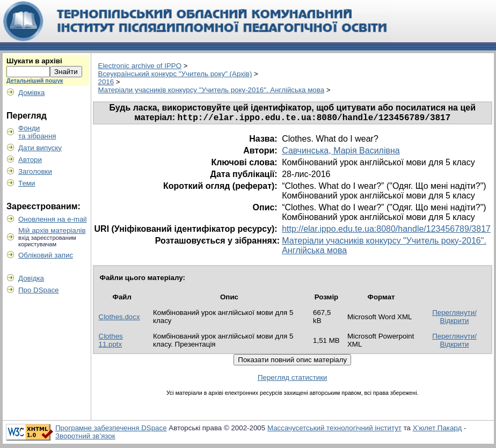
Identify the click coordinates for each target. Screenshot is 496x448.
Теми (27, 183)
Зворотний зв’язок (85, 438)
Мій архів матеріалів (52, 230)
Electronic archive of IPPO (140, 66)
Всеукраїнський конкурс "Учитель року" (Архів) (175, 74)
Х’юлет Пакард (437, 429)
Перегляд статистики (293, 379)
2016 (106, 82)
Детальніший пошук (35, 80)
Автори (30, 160)
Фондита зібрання (37, 132)
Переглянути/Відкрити (454, 318)
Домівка (31, 93)
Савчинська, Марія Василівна (341, 152)
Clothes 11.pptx (111, 342)
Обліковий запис (46, 255)
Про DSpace (39, 290)
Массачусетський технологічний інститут (334, 429)
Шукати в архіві (34, 61)
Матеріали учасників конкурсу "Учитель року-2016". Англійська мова (211, 90)
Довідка (31, 278)
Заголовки (35, 171)
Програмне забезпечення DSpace (111, 429)
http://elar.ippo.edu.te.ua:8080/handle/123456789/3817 (386, 230)
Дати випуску (40, 148)
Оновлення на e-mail (53, 219)
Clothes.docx (119, 318)
